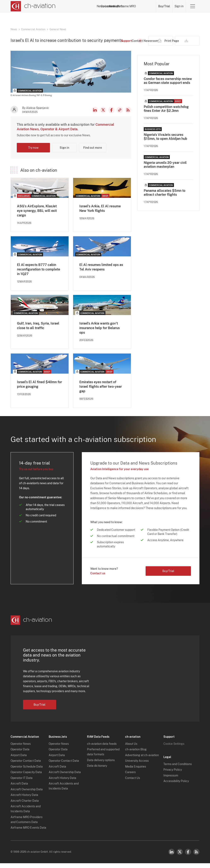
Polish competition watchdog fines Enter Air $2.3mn (166, 113)
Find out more (93, 152)
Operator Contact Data (26, 765)
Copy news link (120, 115)
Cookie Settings (174, 748)
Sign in (179, 6)
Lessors (97, 6)
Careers (130, 777)
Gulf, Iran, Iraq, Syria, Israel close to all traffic (38, 330)
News (66, 6)
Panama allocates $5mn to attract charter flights (165, 197)
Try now (33, 152)
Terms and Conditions (178, 769)
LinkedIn (95, 115)
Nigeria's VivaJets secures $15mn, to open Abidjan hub (165, 141)
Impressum (171, 780)
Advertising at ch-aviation (142, 760)
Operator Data (20, 754)
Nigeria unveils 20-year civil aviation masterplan (165, 169)
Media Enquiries (136, 771)
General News (58, 29)
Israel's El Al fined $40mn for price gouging (39, 389)
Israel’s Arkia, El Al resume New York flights (100, 213)
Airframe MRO (144, 6)
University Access (137, 765)
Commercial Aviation (33, 29)
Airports (126, 6)
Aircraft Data (19, 788)
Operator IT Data (22, 783)
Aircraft (111, 6)
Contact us (98, 578)
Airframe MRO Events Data (28, 832)
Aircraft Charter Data (25, 805)
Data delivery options (101, 765)
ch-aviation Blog (136, 754)
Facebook (111, 115)
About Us (131, 748)
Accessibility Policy (176, 786)
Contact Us (133, 783)
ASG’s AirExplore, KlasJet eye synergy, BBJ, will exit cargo (37, 215)
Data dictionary (97, 770)
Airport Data (19, 760)
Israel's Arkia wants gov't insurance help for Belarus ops (100, 333)
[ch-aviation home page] (33, 6)
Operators (81, 6)
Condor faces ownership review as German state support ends (168, 86)
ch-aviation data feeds (102, 748)
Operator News (21, 748)
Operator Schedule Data (27, 771)
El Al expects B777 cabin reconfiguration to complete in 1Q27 (39, 274)
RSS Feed (128, 115)
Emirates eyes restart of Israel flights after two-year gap (101, 391)
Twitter (180, 857)
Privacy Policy (173, 774)
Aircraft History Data (24, 800)
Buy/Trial (164, 6)
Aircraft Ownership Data (27, 794)
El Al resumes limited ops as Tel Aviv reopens (101, 272)
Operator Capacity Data (26, 777)
